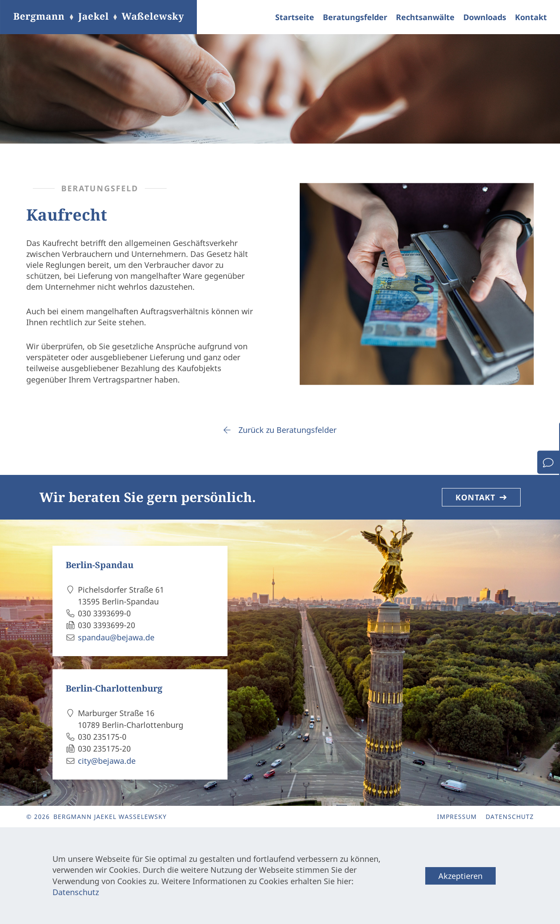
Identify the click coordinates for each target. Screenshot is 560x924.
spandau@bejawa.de (116, 637)
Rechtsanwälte (425, 17)
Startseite (295, 17)
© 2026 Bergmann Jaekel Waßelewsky (96, 817)
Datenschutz (510, 817)
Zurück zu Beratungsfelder (280, 430)
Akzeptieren (460, 876)
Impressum (457, 817)
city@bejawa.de (107, 761)
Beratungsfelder (355, 17)
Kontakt (531, 17)
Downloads (485, 17)
